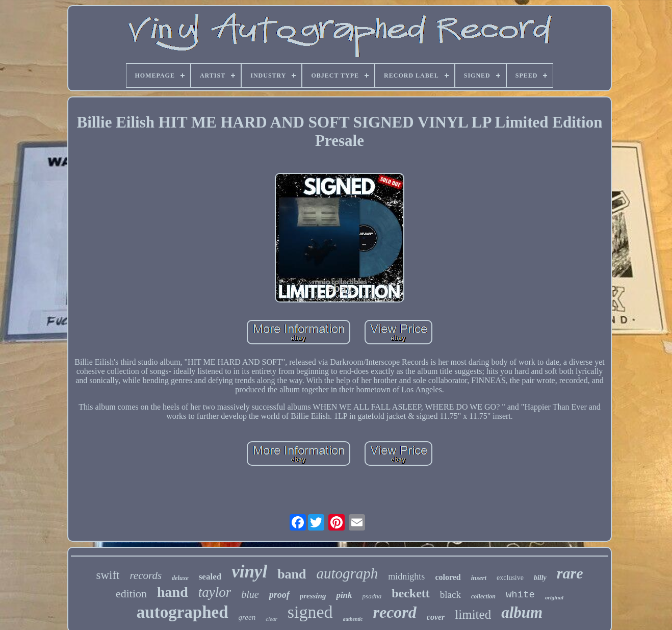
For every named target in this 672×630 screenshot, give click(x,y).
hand (173, 592)
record (394, 612)
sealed (210, 577)
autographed (183, 612)
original (554, 597)
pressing (313, 596)
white (520, 595)
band (292, 574)
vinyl (249, 572)
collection (483, 596)
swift (108, 575)
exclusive (510, 578)
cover (436, 617)
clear (272, 619)
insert (479, 578)
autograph (347, 573)
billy (540, 578)
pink (344, 595)
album (522, 612)
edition (131, 594)
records (146, 575)
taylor (215, 592)
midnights (406, 576)
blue (250, 594)
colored (448, 577)
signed (310, 612)
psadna (372, 596)
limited (473, 614)
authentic (353, 619)
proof (279, 595)
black (450, 595)
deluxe (180, 578)
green (247, 617)
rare (570, 573)
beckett (411, 593)
